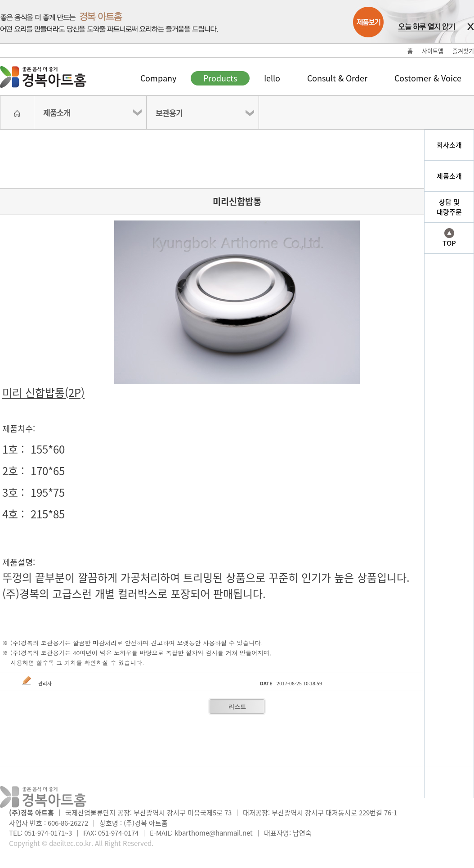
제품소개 (57, 112)
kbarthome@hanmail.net (214, 833)
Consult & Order (337, 78)
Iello (272, 78)
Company (158, 78)
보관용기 (169, 113)
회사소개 (449, 145)
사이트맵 (433, 51)
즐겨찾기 (463, 51)
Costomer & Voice (428, 78)
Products (220, 78)
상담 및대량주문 (449, 207)
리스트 (237, 707)
